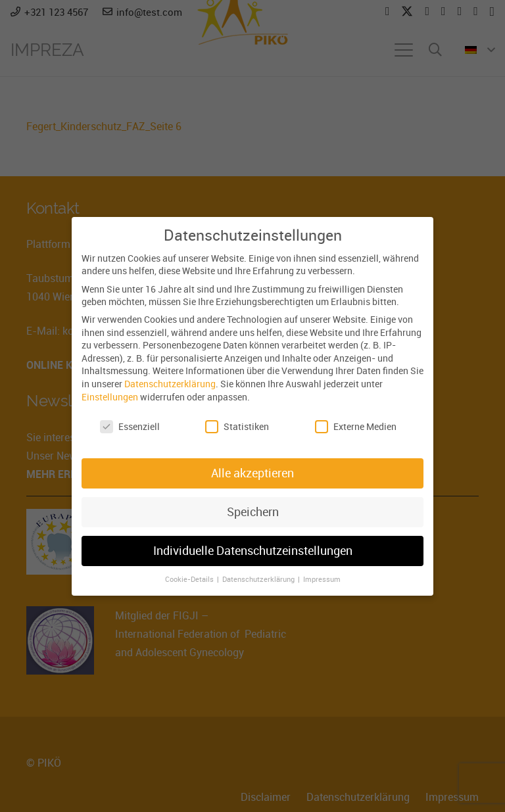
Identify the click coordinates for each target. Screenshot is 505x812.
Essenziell (130, 426)
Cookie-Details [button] (190, 579)
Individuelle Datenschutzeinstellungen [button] (253, 551)
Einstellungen (110, 397)
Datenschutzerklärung (170, 384)
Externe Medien (356, 426)
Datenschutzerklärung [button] (259, 579)
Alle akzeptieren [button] (252, 473)
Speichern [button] (253, 512)
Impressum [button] (322, 579)
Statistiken (237, 426)
